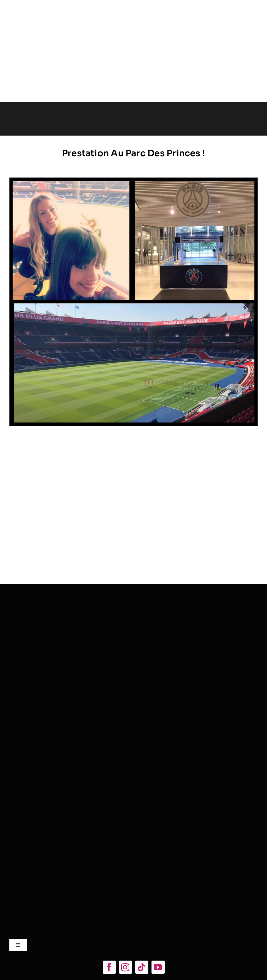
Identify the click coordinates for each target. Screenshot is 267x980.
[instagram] (126, 967)
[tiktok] (142, 967)
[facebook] (109, 967)
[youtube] (158, 967)
